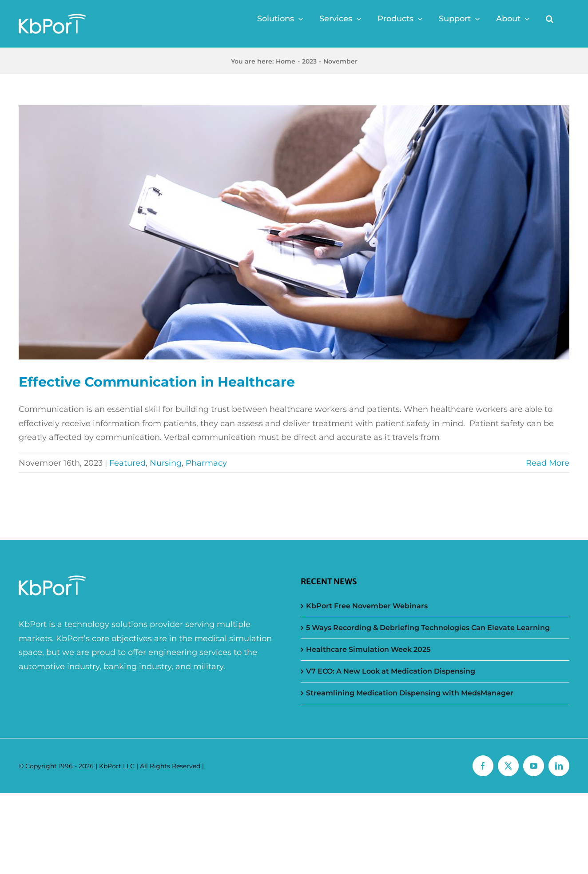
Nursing (166, 463)
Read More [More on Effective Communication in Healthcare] (548, 463)
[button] (550, 19)
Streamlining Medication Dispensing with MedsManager (410, 693)
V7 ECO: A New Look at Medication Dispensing (391, 671)
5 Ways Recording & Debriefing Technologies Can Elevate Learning (428, 628)
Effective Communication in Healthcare (157, 382)
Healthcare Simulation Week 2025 (368, 649)
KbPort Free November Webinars (367, 606)
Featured (127, 463)
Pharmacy (206, 463)
